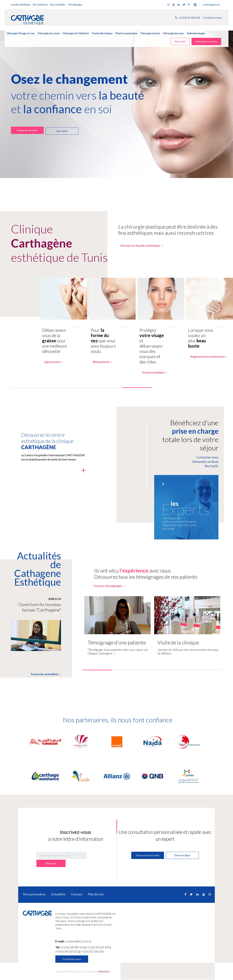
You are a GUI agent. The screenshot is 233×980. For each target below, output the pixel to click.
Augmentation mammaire (206, 358)
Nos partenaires (33, 895)
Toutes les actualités (47, 677)
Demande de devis (27, 130)
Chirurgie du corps (49, 33)
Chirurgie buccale (173, 33)
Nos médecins (40, 5)
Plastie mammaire (126, 33)
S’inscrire (98, 856)
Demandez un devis (206, 41)
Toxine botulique (152, 374)
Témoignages (75, 5)
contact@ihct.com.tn (78, 942)
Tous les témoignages (109, 588)
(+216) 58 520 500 (98, 948)
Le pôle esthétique (21, 5)
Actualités (55, 895)
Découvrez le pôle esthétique (139, 245)
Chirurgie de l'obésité (76, 33)
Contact (71, 895)
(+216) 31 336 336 (188, 18)
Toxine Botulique (102, 33)
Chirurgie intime (150, 33)
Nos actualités (58, 5)
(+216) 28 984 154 (73, 948)
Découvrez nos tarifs (148, 856)
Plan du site (89, 895)
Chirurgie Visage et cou (20, 33)
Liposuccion (51, 363)
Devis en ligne (183, 856)
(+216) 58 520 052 (67, 952)
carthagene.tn (211, 4)
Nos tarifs (180, 41)
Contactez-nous (213, 18)
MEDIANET (104, 972)
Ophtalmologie (196, 33)
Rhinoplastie (100, 363)
